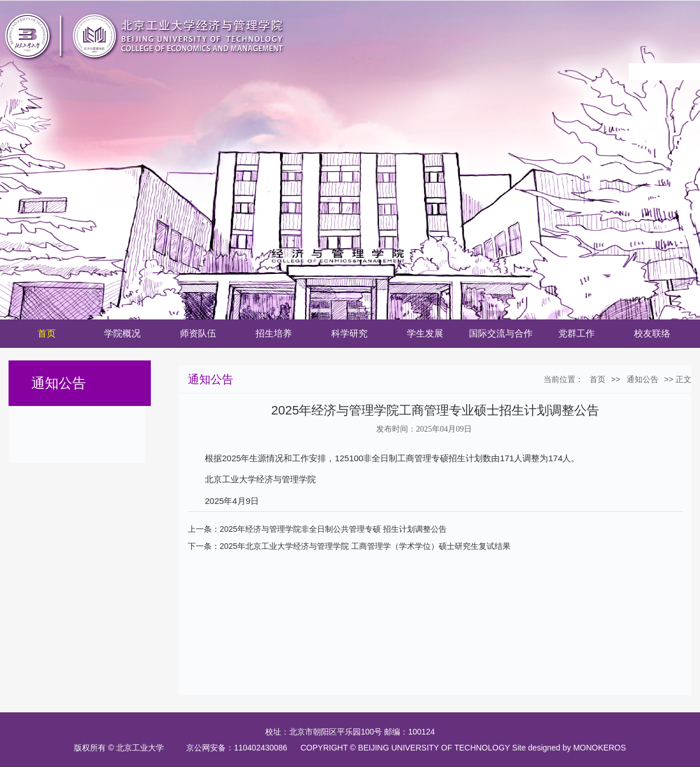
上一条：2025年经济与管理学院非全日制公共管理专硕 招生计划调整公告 (317, 529)
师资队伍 (198, 333)
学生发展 (425, 333)
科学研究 (349, 333)
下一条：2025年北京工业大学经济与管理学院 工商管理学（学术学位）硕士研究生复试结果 (349, 546)
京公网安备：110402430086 (239, 748)
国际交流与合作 (501, 333)
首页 (47, 333)
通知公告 (643, 379)
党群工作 (577, 333)
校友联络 (652, 333)
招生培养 (274, 333)
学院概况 (122, 333)
